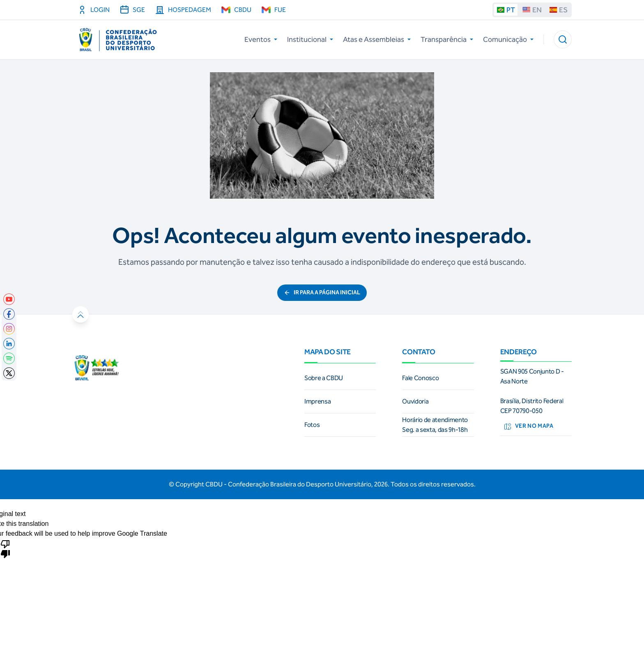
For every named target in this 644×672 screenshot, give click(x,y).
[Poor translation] (5, 548)
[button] (563, 39)
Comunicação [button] (508, 39)
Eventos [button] (261, 39)
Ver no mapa (529, 427)
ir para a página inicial (322, 292)
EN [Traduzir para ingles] (532, 10)
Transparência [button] (447, 39)
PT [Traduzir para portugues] (506, 10)
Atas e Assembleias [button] (377, 39)
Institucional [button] (310, 39)
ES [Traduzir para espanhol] (558, 10)
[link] (9, 299)
